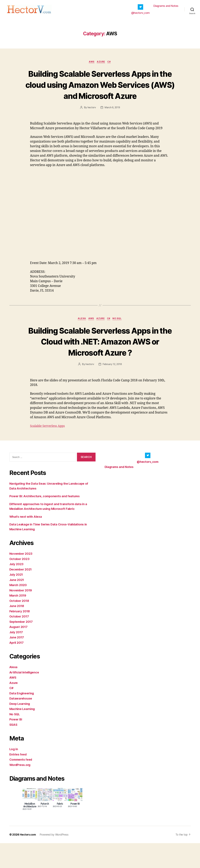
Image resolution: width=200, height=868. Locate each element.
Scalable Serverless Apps (48, 451)
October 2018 (20, 625)
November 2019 (22, 615)
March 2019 (18, 620)
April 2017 (17, 667)
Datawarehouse (21, 723)
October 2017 (20, 641)
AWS (91, 64)
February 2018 (20, 636)
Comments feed (22, 784)
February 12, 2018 (112, 389)
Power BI (16, 744)
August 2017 (19, 652)
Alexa (81, 332)
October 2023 (20, 584)
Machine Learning (23, 734)
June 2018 (17, 631)
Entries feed (19, 779)
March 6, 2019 (112, 121)
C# (110, 64)
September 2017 (22, 646)
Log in (14, 774)
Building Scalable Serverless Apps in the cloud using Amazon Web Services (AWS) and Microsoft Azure (100, 92)
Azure (101, 64)
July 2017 (17, 657)
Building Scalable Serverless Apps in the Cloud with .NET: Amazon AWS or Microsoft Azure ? (100, 360)
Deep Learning (20, 728)
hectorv (92, 121)
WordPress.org (21, 790)
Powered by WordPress (55, 859)
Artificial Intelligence (25, 697)
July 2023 (17, 589)
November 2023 (22, 578)
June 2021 (17, 605)
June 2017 (17, 662)
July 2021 (17, 599)
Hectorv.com (28, 859)
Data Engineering (22, 718)
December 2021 (21, 594)
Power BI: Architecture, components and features (46, 521)
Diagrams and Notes (166, 7)
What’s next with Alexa (27, 541)
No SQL (119, 332)
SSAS (14, 749)
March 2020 (18, 610)
